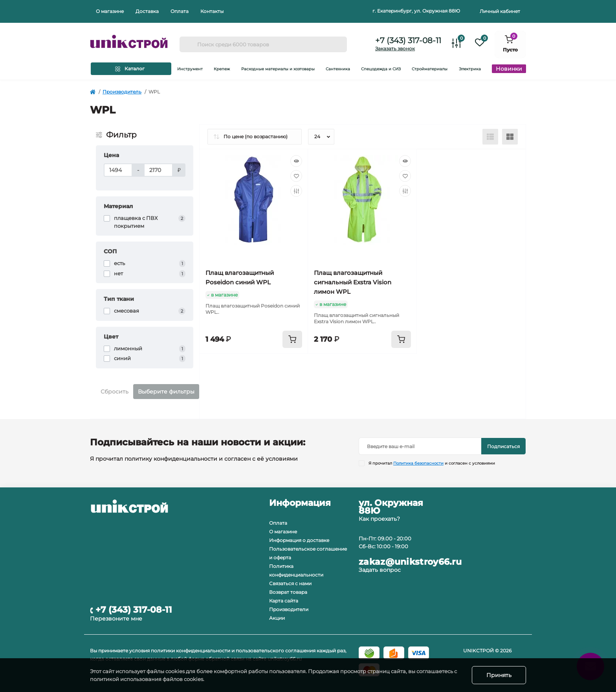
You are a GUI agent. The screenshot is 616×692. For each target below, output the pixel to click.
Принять (499, 675)
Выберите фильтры (166, 392)
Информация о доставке (299, 540)
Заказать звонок (395, 49)
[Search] (188, 44)
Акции (277, 618)
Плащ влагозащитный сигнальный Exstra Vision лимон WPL (353, 282)
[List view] (490, 137)
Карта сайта (284, 601)
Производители (289, 609)
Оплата (180, 11)
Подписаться (503, 446)
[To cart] (292, 339)
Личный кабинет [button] (500, 11)
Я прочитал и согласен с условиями (432, 463)
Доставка (147, 11)
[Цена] (118, 170)
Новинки (509, 69)
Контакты (212, 11)
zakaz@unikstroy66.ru (410, 562)
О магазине (110, 11)
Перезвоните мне (116, 619)
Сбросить (115, 392)
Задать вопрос (380, 570)
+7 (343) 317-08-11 (408, 40)
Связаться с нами (290, 583)
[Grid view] (510, 137)
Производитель (122, 92)
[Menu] (131, 69)
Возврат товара (288, 592)
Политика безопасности (418, 463)
